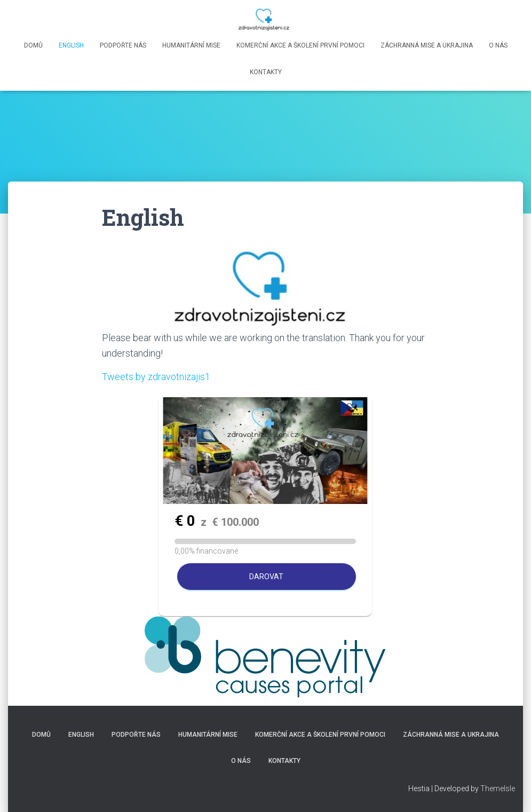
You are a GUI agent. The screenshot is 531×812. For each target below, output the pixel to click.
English (71, 45)
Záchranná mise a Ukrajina (427, 45)
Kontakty (266, 72)
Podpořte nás (123, 45)
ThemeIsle (498, 789)
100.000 (235, 522)
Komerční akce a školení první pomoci (300, 45)
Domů (33, 45)
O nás (498, 45)
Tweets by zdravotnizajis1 (156, 377)
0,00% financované (206, 551)
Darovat (266, 577)
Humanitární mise (191, 45)
